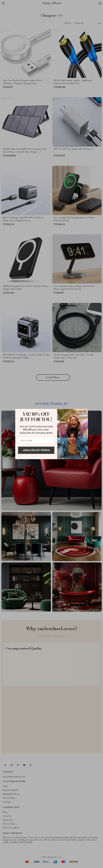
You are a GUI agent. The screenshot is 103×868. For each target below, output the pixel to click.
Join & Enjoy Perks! (36, 450)
